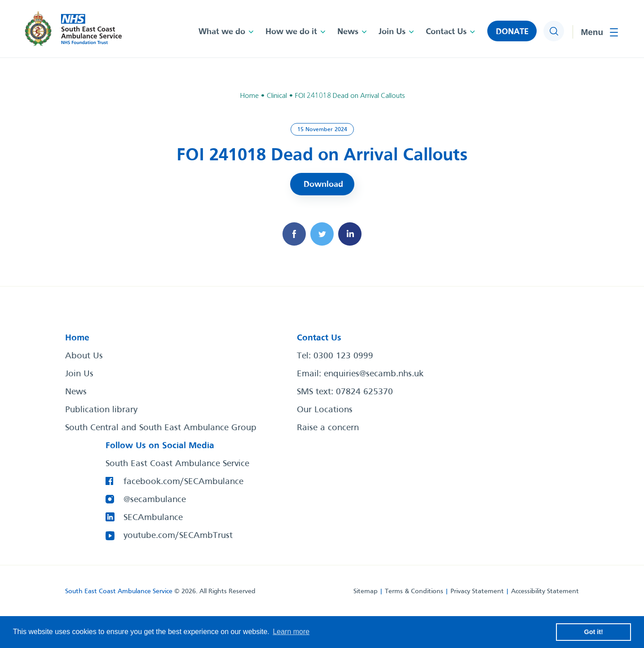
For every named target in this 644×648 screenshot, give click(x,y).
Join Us (392, 32)
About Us (84, 356)
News (348, 32)
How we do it (291, 32)
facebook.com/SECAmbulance (183, 482)
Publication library (101, 410)
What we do (222, 32)
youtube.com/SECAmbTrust (178, 536)
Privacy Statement (477, 591)
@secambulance (155, 500)
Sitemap (366, 591)
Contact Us (446, 32)
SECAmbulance (153, 518)
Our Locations (325, 410)
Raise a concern (328, 428)
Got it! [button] (594, 632)
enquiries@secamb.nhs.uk (374, 374)
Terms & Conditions (414, 591)
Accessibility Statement (545, 591)
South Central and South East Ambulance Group (161, 428)
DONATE (512, 32)
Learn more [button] (291, 632)
